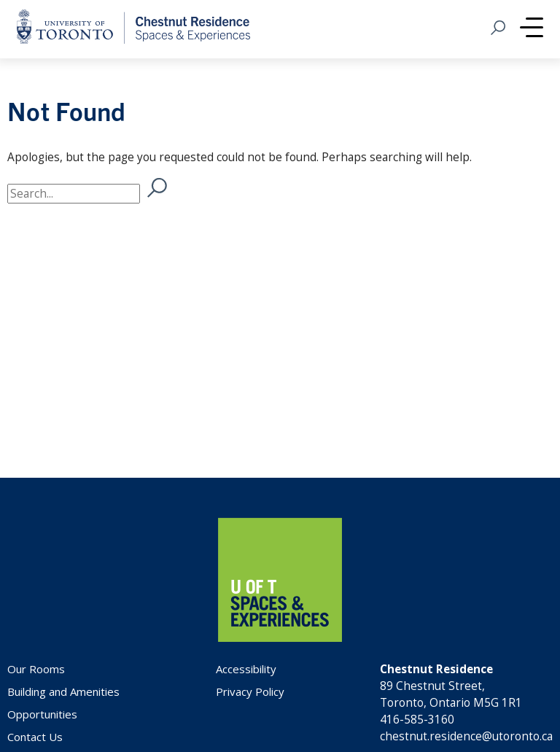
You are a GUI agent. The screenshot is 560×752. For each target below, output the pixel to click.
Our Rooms (36, 669)
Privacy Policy (250, 691)
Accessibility (246, 669)
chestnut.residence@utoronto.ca (466, 736)
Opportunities (42, 714)
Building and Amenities (63, 691)
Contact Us (35, 737)
